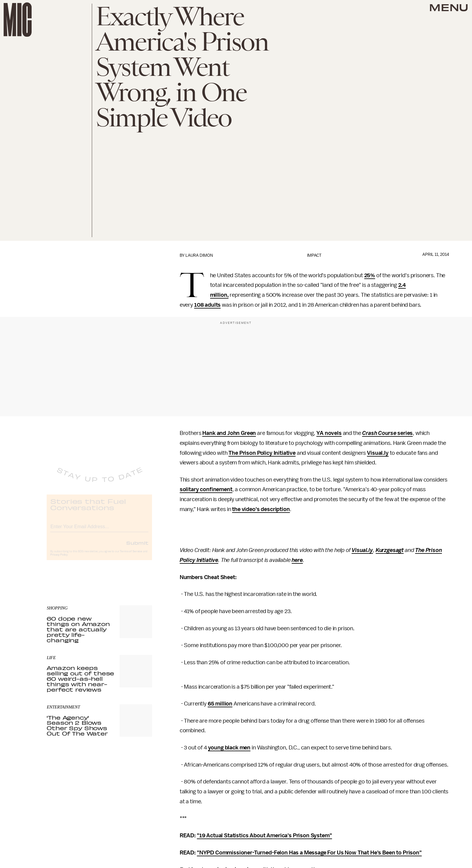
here (297, 560)
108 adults (207, 305)
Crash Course (379, 433)
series (404, 433)
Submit (137, 547)
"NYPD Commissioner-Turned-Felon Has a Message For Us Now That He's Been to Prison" (309, 853)
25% (370, 275)
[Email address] (99, 530)
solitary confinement (206, 489)
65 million (220, 704)
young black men (229, 748)
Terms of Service (131, 556)
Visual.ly (378, 453)
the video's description (261, 509)
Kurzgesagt (390, 550)
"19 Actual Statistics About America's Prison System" (264, 835)
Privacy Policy (59, 560)
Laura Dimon (199, 255)
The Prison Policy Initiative (262, 453)
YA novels (329, 433)
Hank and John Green (229, 433)
